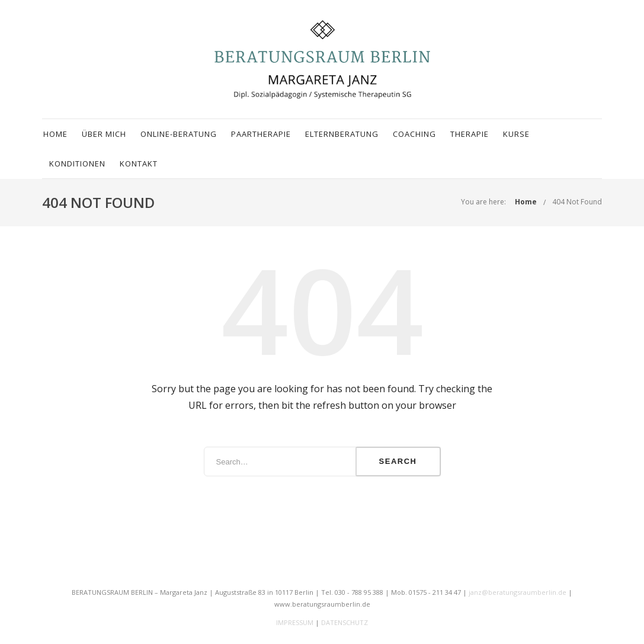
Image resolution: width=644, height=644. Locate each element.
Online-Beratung (179, 134)
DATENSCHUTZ (345, 622)
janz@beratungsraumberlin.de (518, 592)
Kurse (516, 134)
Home (55, 134)
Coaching (414, 134)
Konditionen (77, 164)
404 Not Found (577, 202)
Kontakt (139, 164)
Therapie (470, 134)
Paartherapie (261, 134)
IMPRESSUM (295, 622)
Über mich (104, 134)
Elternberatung (342, 134)
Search (398, 461)
